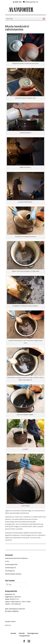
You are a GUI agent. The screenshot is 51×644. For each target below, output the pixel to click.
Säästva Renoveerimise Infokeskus (16, 558)
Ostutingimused (33, 633)
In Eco (7, 561)
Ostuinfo (22, 633)
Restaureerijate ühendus (13, 574)
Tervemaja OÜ (10, 571)
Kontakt (13, 633)
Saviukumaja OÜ (11, 568)
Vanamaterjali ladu (11, 564)
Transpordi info (24, 636)
